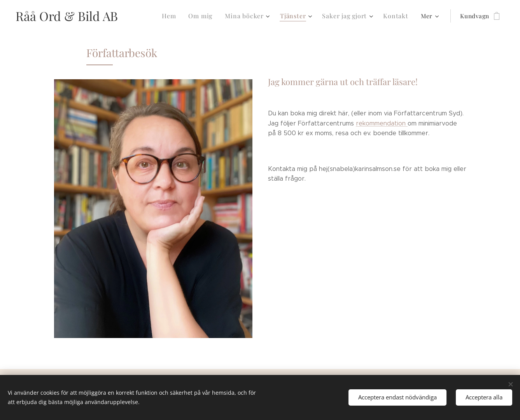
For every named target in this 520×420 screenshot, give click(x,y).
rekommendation (382, 123)
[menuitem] (179, 16)
